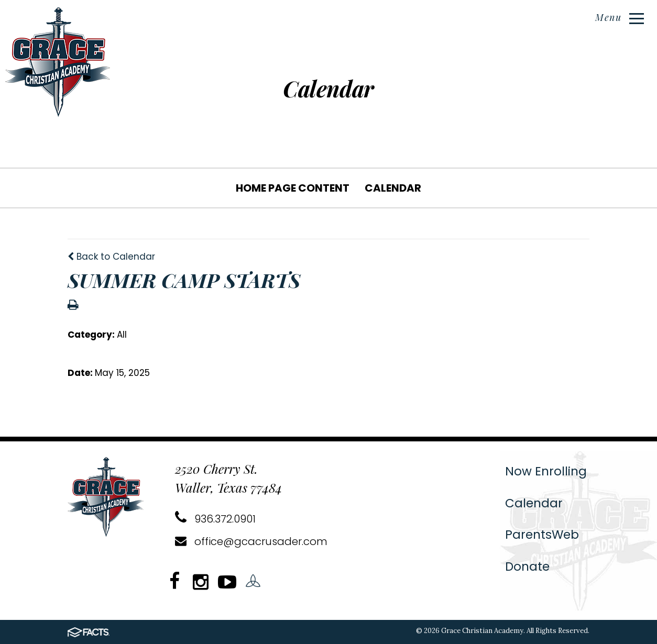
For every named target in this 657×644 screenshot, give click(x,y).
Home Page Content (293, 188)
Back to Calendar (111, 257)
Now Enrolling (546, 471)
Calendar (393, 188)
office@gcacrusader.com (251, 541)
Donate (527, 567)
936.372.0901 (215, 519)
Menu (620, 17)
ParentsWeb (542, 535)
